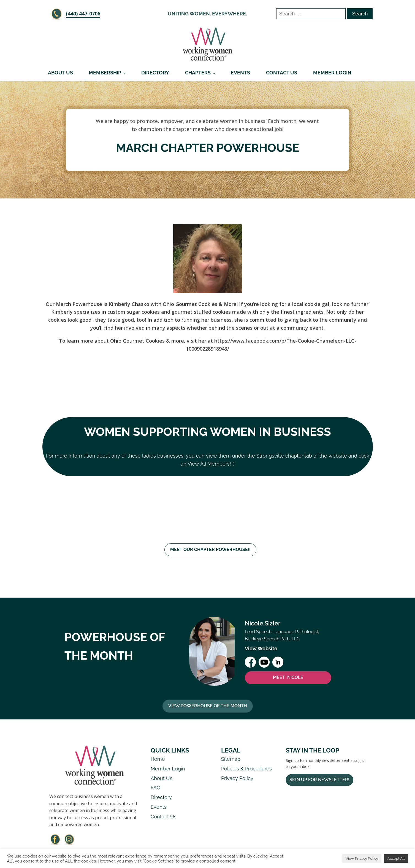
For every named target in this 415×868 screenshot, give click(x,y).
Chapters (198, 73)
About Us (60, 73)
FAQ (155, 788)
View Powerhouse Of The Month (208, 706)
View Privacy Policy (362, 858)
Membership (105, 73)
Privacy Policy (237, 779)
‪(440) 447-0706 (83, 14)
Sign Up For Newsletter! (319, 780)
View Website (261, 648)
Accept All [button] (396, 858)
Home (158, 759)
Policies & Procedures (246, 769)
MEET (288, 678)
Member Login (332, 73)
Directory (155, 73)
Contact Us (282, 73)
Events (240, 73)
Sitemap (231, 759)
